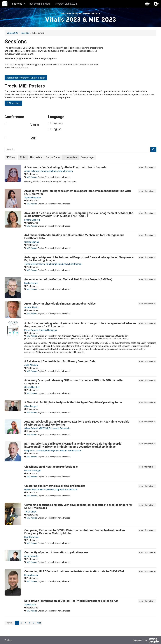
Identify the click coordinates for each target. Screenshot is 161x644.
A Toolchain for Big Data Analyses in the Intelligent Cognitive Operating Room (73, 402)
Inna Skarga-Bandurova (57, 264)
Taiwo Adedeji (43, 450)
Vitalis (35, 125)
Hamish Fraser (75, 450)
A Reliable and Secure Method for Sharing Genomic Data (60, 361)
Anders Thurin (31, 307)
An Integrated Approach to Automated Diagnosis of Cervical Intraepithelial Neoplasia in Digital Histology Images (79, 259)
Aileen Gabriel (31, 428)
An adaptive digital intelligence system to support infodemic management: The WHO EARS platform (78, 192)
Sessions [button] (18, 4)
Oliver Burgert (31, 406)
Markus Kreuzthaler (34, 490)
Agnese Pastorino (33, 198)
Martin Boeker (31, 283)
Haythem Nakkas (59, 450)
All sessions (13, 103)
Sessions (25, 33)
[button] (148, 4)
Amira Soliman (32, 171)
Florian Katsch (31, 575)
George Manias (32, 242)
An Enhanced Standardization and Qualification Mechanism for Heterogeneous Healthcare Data (74, 237)
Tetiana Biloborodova (35, 264)
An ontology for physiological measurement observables (60, 304)
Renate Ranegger (33, 471)
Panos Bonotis (31, 330)
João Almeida (31, 365)
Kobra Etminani (65, 171)
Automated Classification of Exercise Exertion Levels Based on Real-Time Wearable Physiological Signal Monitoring (77, 423)
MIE (33, 138)
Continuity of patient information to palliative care (56, 552)
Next (39, 623)
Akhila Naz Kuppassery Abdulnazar (61, 490)
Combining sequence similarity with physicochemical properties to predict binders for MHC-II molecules (78, 506)
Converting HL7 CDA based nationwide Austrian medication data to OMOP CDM (74, 571)
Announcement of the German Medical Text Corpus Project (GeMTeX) (68, 279)
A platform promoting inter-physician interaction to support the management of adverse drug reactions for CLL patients (80, 325)
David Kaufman (32, 537)
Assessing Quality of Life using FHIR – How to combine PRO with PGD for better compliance (74, 382)
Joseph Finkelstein (61, 428)
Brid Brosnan (75, 264)
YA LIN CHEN (30, 512)
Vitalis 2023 (12, 33)
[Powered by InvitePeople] (146, 641)
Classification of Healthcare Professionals (51, 467)
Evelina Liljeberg (32, 220)
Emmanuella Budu (48, 171)
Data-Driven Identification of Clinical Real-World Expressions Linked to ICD (71, 601)
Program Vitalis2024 (66, 4)
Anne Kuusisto (31, 556)
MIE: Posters (32, 177)
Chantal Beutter (32, 387)
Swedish (57, 123)
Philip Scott (30, 450)
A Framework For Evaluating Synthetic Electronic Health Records (65, 167)
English (57, 129)
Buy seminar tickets (40, 4)
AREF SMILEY (45, 428)
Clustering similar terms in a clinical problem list (55, 486)
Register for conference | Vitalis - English (26, 78)
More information (147, 167)
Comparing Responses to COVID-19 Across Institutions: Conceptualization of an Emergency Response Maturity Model (75, 532)
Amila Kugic (30, 605)
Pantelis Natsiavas (48, 330)
